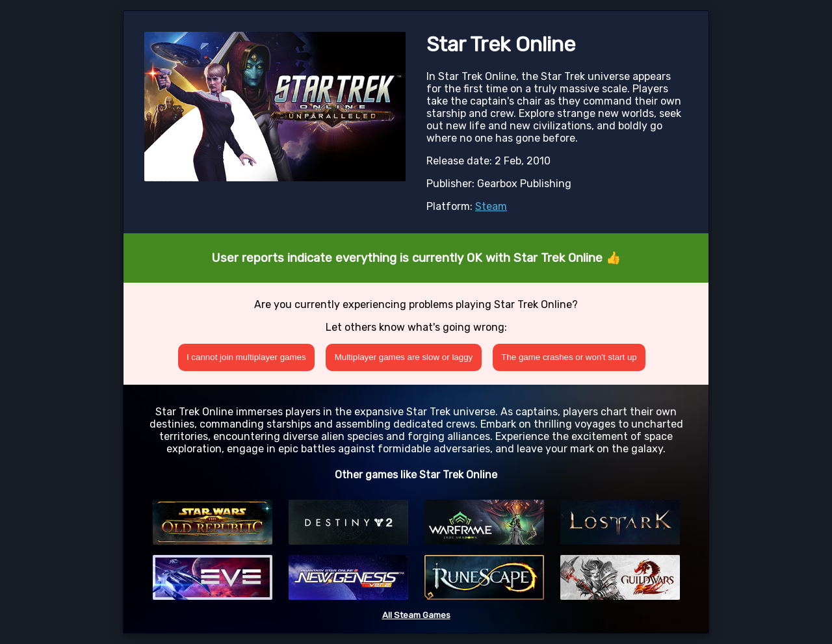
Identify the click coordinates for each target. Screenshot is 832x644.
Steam (491, 206)
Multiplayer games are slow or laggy (404, 357)
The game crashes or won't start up (569, 357)
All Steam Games (416, 615)
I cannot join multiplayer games (246, 357)
